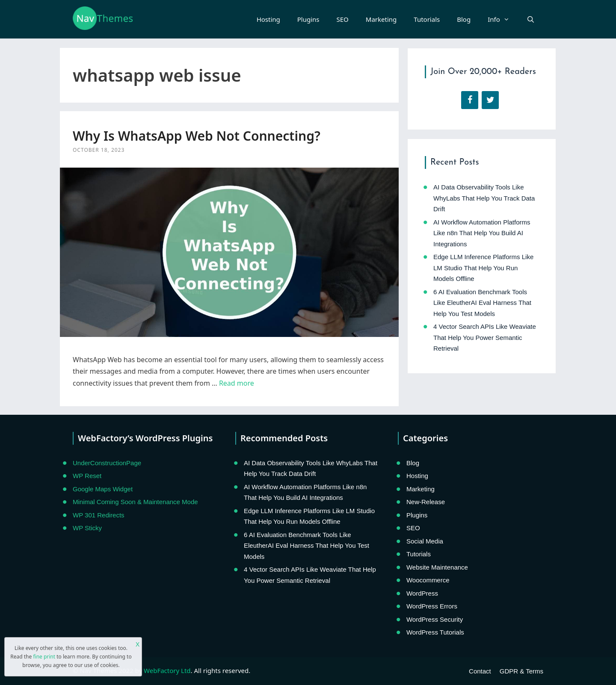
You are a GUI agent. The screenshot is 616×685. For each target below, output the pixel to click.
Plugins (308, 19)
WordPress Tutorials (435, 632)
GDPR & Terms (521, 671)
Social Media (425, 541)
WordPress (422, 593)
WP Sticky (87, 528)
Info (503, 19)
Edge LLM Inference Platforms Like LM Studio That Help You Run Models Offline (483, 268)
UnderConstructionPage (107, 463)
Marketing (381, 19)
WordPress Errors (432, 606)
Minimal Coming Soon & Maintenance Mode (135, 502)
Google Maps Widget (103, 489)
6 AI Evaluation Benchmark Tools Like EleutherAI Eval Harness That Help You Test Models (482, 303)
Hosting (268, 19)
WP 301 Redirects (99, 515)
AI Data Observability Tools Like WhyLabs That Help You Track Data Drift (484, 198)
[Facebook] (470, 100)
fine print (44, 657)
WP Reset (87, 476)
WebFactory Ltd (167, 670)
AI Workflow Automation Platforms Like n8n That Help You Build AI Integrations (482, 233)
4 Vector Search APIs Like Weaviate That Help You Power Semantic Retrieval (485, 337)
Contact (480, 671)
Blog (464, 19)
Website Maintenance (437, 567)
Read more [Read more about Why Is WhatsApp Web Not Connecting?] (237, 383)
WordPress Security (435, 619)
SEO (343, 19)
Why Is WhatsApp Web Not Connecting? (197, 136)
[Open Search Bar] (531, 19)
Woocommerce (428, 580)
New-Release (426, 502)
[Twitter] (490, 100)
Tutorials (427, 19)
